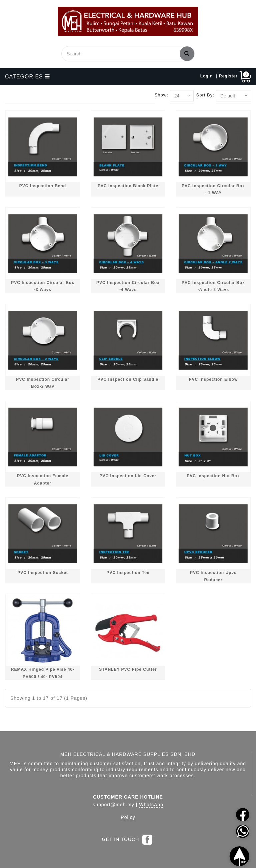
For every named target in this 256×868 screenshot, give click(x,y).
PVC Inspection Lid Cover (128, 476)
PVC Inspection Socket (43, 573)
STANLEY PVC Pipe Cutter (128, 669)
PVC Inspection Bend (43, 186)
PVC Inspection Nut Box (213, 476)
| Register (227, 76)
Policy (128, 817)
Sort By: (205, 95)
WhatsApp (151, 805)
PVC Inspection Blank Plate (128, 186)
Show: (161, 95)
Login (207, 76)
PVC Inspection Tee (128, 573)
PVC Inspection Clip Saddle (128, 379)
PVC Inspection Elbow (213, 379)
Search (187, 53)
